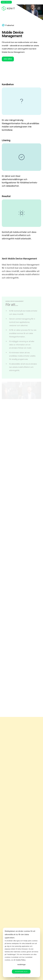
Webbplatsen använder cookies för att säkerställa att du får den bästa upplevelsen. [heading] (20, 934)
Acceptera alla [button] (21, 972)
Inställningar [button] (21, 965)
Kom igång (8, 59)
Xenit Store (6, 2)
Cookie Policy (21, 960)
